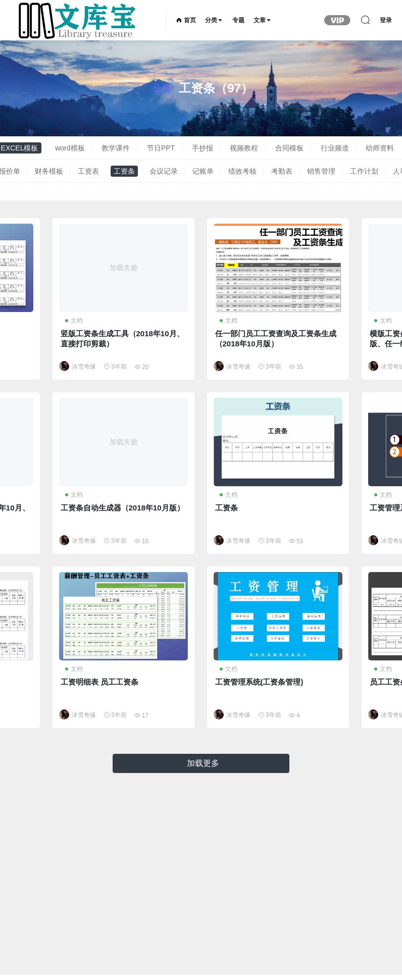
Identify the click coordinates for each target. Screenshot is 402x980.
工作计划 (364, 171)
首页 (186, 20)
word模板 (70, 148)
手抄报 (203, 148)
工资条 (124, 171)
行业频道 (335, 148)
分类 (214, 20)
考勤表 (282, 171)
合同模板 (289, 148)
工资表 (88, 171)
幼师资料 (380, 148)
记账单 (203, 171)
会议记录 (164, 171)
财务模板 (49, 171)
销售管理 (321, 171)
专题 (238, 20)
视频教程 (244, 148)
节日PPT (161, 148)
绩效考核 (242, 171)
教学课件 (116, 148)
